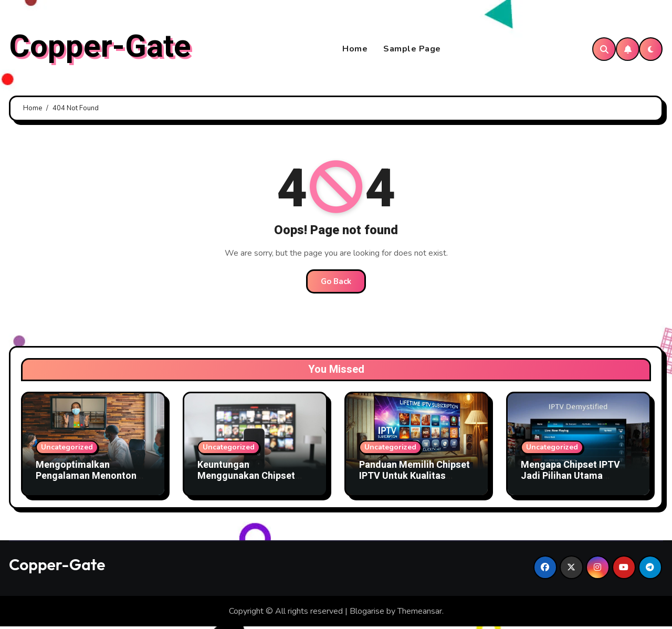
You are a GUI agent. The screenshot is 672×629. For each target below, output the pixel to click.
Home (355, 50)
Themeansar (420, 613)
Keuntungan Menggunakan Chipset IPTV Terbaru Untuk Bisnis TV (255, 484)
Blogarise (367, 613)
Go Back (336, 284)
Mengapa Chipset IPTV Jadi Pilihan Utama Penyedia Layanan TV (570, 478)
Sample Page (412, 50)
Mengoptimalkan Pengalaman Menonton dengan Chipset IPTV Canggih (86, 484)
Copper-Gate (100, 48)
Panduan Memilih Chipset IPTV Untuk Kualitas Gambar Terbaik (414, 478)
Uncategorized (67, 449)
